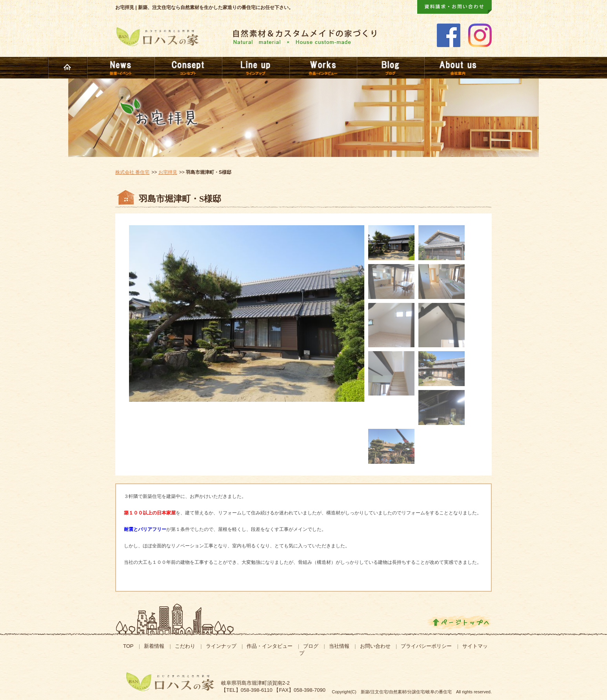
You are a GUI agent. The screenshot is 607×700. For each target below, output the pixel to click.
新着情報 (154, 646)
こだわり (185, 646)
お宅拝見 (168, 172)
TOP (128, 646)
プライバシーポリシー (426, 646)
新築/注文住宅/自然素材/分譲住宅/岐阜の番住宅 (406, 692)
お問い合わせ (375, 646)
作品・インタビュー (270, 646)
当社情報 (339, 646)
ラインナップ (221, 646)
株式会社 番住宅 (132, 172)
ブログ (311, 646)
